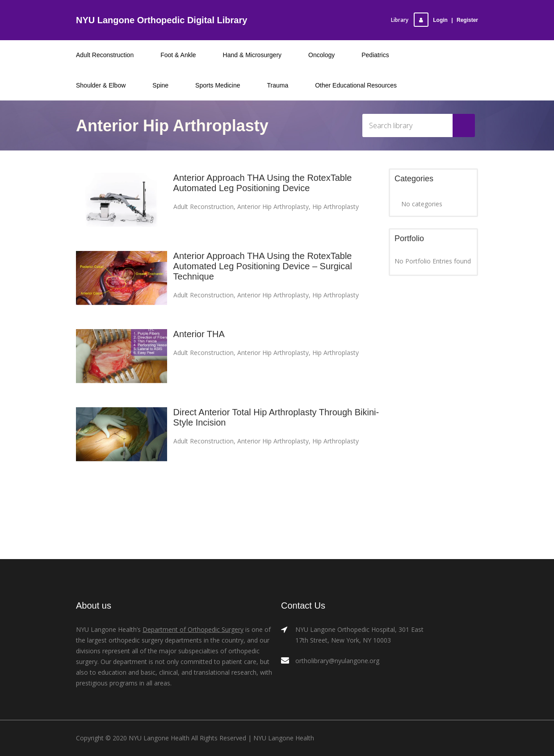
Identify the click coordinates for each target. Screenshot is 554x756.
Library (400, 20)
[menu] (277, 70)
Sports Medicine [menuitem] (218, 85)
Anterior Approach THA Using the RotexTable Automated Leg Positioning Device (263, 183)
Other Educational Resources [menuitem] (356, 85)
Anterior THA (199, 334)
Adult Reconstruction (204, 207)
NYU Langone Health (284, 738)
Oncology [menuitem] (321, 55)
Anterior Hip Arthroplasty (273, 207)
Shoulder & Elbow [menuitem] (101, 85)
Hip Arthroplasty (336, 207)
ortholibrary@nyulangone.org (337, 661)
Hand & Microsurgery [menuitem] (252, 55)
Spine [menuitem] (160, 85)
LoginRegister (446, 20)
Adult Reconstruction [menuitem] (105, 55)
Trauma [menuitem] (278, 85)
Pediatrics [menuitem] (375, 55)
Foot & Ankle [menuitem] (178, 55)
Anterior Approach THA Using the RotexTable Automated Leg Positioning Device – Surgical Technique (263, 266)
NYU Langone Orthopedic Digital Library (162, 20)
